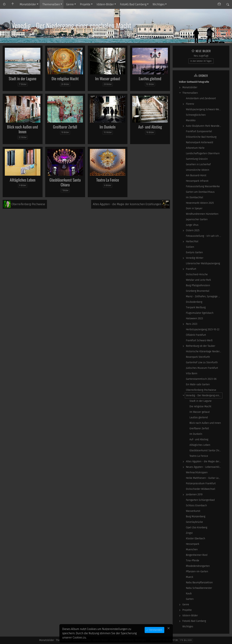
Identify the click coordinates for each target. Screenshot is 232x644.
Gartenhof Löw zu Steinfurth (202, 362)
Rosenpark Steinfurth (198, 357)
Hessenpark (193, 544)
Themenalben (51, 4)
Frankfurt (191, 269)
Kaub (189, 594)
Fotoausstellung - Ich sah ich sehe (204, 236)
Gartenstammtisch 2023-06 (201, 379)
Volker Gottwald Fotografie (194, 82)
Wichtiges (159, 4)
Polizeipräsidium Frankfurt (201, 483)
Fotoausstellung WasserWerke (203, 186)
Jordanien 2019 (194, 494)
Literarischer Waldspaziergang (203, 263)
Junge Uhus (192, 225)
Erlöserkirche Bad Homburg (201, 137)
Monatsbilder (28, 4)
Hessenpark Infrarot (197, 181)
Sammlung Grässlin (197, 159)
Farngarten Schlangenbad (200, 500)
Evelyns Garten (194, 252)
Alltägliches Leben (23, 180)
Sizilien (190, 247)
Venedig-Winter (195, 258)
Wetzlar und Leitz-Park (198, 280)
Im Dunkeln (108, 127)
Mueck (190, 577)
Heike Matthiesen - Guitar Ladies (204, 478)
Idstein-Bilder (105, 4)
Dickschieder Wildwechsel (201, 489)
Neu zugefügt (201, 56)
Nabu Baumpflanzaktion (199, 583)
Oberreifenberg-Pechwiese (201, 390)
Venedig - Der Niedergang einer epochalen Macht (204, 395)
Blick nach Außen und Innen (23, 129)
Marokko (191, 120)
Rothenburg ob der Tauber (201, 346)
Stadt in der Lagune (23, 78)
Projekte (85, 4)
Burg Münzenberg (196, 516)
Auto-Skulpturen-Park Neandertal (204, 126)
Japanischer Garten (197, 219)
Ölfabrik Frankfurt (196, 335)
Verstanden (155, 630)
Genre (70, 4)
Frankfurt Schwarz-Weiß (199, 340)
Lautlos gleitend (150, 78)
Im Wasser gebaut (108, 78)
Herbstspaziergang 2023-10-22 (203, 329)
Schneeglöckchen (196, 115)
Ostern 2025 (193, 230)
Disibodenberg (194, 302)
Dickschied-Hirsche (197, 274)
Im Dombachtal (195, 197)
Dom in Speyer (194, 208)
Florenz (190, 104)
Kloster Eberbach (195, 539)
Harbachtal (192, 241)
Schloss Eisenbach (196, 505)
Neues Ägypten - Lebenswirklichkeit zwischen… (204, 467)
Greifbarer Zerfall (65, 127)
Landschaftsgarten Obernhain (203, 153)
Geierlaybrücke (194, 522)
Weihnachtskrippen (197, 472)
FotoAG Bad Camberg (133, 4)
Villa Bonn (192, 373)
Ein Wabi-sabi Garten (198, 384)
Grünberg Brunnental (198, 291)
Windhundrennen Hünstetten (202, 214)
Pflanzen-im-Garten (197, 572)
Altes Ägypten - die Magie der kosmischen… (204, 461)
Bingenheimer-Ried (197, 555)
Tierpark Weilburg (196, 307)
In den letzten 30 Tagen (201, 61)
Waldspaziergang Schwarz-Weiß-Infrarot (204, 109)
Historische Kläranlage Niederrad (204, 351)
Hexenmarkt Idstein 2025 (200, 203)
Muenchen (192, 550)
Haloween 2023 (194, 318)
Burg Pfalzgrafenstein (198, 285)
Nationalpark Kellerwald (199, 142)
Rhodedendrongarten (198, 566)
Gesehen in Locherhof (198, 164)
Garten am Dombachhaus (200, 192)
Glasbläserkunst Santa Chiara (65, 182)
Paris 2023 (192, 324)
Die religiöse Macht (65, 78)
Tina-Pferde (193, 561)
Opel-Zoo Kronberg (197, 527)
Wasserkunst (193, 511)
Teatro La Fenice (108, 180)
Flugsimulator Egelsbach (200, 313)
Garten (190, 599)
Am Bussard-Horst (196, 175)
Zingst (189, 533)
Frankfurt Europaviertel (199, 131)
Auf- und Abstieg (150, 127)
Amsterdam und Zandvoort (201, 98)
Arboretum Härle (195, 148)
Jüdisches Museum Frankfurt (202, 368)
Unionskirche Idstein (198, 170)
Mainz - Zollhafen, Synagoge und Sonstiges (204, 296)
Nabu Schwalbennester (199, 588)
